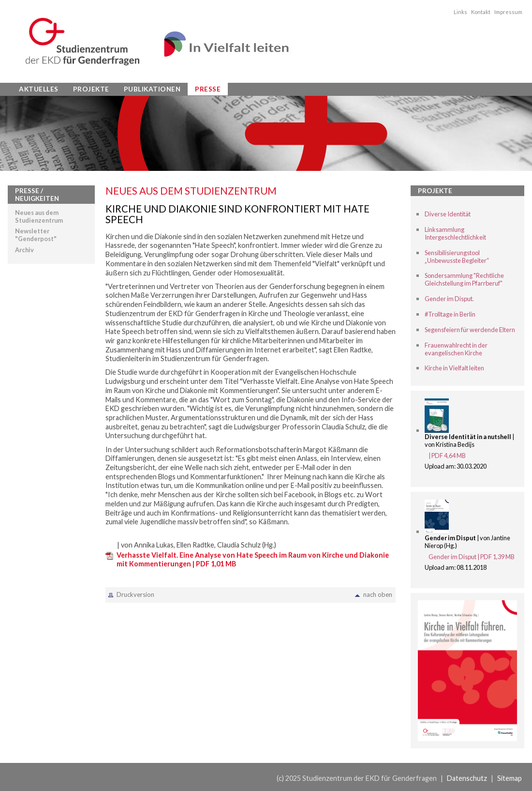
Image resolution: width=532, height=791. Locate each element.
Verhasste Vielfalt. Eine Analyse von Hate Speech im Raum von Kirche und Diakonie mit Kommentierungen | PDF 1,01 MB (253, 560)
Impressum (508, 12)
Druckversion (135, 594)
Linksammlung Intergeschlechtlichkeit (455, 233)
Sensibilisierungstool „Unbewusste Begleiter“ (457, 257)
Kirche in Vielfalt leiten (454, 368)
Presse (208, 89)
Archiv (24, 250)
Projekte (91, 89)
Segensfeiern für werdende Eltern (470, 330)
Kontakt (481, 12)
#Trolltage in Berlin (450, 314)
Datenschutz (467, 778)
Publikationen (152, 89)
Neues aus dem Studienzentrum (39, 216)
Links (460, 12)
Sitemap (510, 778)
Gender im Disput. (449, 299)
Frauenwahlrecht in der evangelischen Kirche (456, 349)
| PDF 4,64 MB (447, 456)
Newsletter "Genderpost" (36, 235)
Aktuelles (39, 89)
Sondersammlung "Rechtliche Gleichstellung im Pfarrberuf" (464, 279)
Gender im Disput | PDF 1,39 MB (472, 557)
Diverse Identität (448, 214)
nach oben (378, 594)
